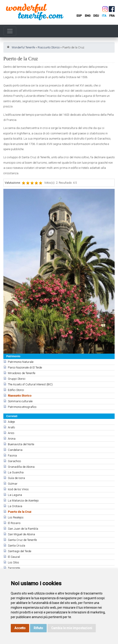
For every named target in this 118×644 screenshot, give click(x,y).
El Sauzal (14, 557)
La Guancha (16, 472)
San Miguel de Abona (21, 534)
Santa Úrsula (16, 546)
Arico (11, 433)
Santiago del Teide (20, 551)
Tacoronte (14, 568)
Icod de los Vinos (18, 489)
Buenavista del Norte (21, 444)
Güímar (13, 484)
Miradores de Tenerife (22, 373)
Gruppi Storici (17, 379)
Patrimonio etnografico (22, 407)
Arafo (11, 427)
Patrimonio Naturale (21, 362)
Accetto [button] (20, 628)
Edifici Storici (16, 390)
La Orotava (15, 506)
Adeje (11, 422)
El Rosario (14, 523)
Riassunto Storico (49, 47)
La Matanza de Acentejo (23, 501)
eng (88, 16)
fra (112, 16)
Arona (12, 439)
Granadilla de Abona (21, 467)
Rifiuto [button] (38, 628)
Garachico (14, 461)
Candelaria (15, 450)
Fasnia (12, 455)
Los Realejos (16, 517)
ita (104, 16)
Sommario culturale (20, 401)
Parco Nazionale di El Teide (25, 367)
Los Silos (13, 562)
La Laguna (15, 495)
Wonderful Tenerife (23, 47)
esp (79, 16)
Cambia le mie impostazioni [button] (72, 628)
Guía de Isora (16, 478)
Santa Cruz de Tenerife (22, 540)
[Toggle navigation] (10, 31)
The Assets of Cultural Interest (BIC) (30, 384)
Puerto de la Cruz (20, 512)
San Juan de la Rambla (23, 529)
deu (96, 16)
